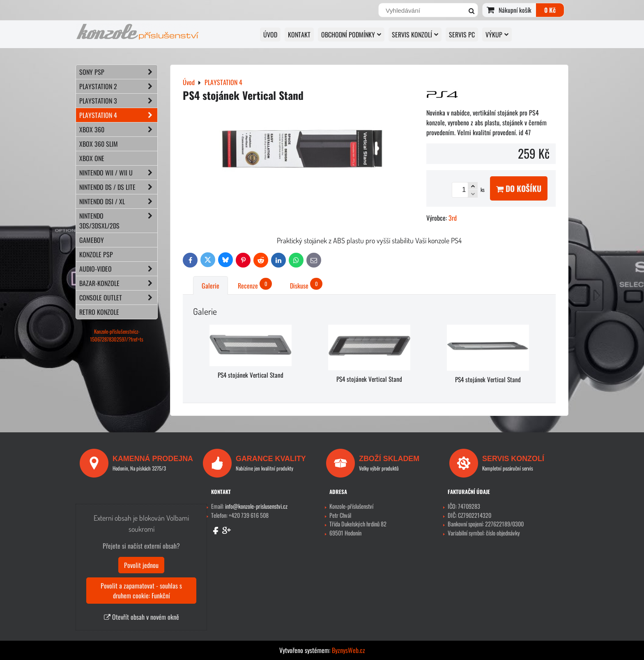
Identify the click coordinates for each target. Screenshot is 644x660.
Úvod (270, 35)
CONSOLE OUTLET (118, 298)
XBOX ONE (92, 158)
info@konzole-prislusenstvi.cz (256, 506)
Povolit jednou (141, 565)
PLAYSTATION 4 (118, 115)
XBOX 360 (118, 129)
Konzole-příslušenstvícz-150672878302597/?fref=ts (117, 335)
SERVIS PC (462, 35)
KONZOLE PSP (96, 254)
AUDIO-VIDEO (118, 269)
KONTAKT (299, 35)
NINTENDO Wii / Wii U (118, 173)
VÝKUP (497, 35)
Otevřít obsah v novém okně (141, 617)
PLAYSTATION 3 (118, 101)
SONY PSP (118, 72)
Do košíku (519, 188)
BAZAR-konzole (118, 283)
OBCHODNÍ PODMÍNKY (351, 35)
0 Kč (550, 10)
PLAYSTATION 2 (118, 86)
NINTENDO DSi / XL (118, 201)
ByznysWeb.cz (348, 650)
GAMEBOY (92, 240)
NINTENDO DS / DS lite (118, 187)
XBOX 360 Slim (99, 144)
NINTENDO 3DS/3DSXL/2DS (118, 221)
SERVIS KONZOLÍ (415, 35)
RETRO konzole (99, 312)
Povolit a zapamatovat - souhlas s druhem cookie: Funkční (141, 591)
